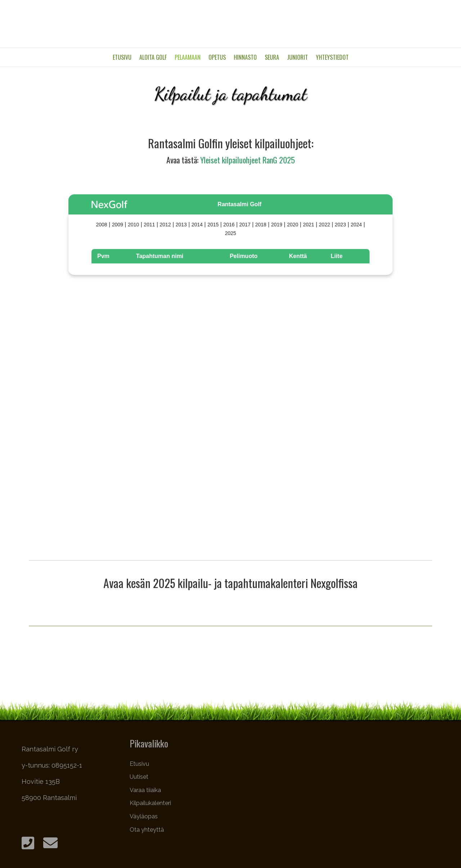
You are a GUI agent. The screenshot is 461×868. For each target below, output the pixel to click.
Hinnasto (245, 57)
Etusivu (122, 57)
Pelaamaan (188, 57)
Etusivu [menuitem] (139, 764)
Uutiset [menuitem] (139, 777)
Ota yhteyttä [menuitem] (147, 830)
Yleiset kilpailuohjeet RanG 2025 (248, 160)
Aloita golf (153, 57)
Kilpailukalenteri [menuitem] (150, 803)
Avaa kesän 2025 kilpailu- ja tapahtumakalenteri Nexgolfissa (230, 583)
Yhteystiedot (332, 57)
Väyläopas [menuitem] (144, 816)
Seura (272, 57)
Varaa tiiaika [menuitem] (145, 790)
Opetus (217, 57)
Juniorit (297, 57)
